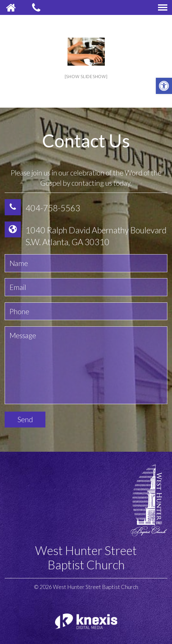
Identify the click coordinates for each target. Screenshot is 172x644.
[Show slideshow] (86, 77)
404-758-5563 (53, 208)
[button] (164, 86)
